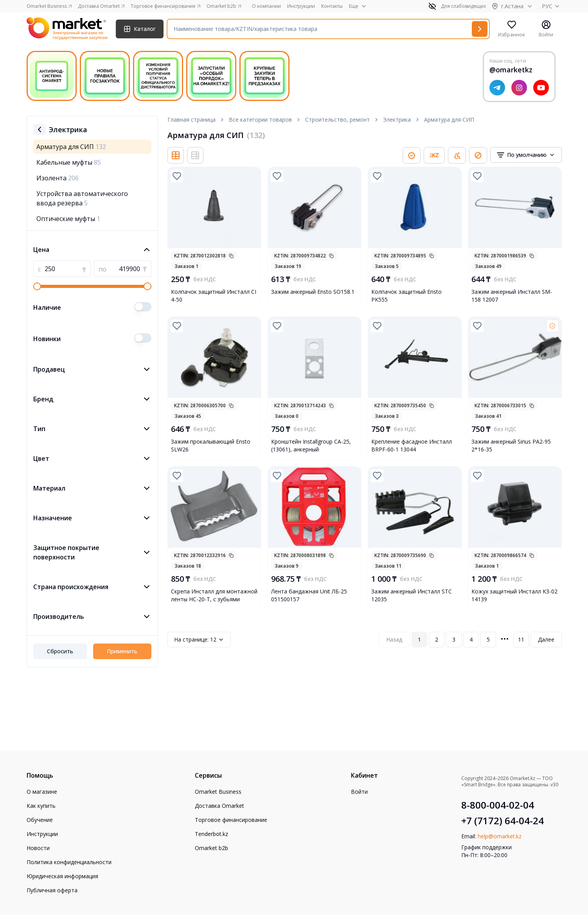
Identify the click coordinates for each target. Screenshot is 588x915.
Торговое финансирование (231, 820)
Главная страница (192, 120)
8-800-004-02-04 (498, 805)
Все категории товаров (260, 120)
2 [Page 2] (437, 639)
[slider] (37, 286)
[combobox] (526, 155)
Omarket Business (218, 792)
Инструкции (301, 6)
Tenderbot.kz (211, 834)
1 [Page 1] (419, 639)
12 (199, 640)
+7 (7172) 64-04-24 (503, 821)
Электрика (397, 120)
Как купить (41, 806)
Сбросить (60, 651)
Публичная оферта (52, 890)
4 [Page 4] (471, 639)
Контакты (332, 6)
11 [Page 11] (521, 639)
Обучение (40, 820)
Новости (38, 848)
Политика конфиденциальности (69, 862)
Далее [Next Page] (546, 639)
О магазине (42, 792)
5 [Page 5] (488, 639)
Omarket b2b (211, 848)
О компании (266, 6)
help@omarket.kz (500, 836)
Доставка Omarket (219, 806)
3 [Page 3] (454, 639)
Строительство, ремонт (337, 120)
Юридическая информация (62, 876)
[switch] (143, 307)
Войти (359, 792)
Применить (122, 651)
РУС (552, 6)
